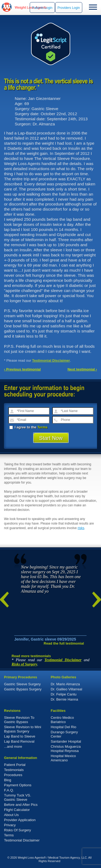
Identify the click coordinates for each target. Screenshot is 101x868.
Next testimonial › (82, 369)
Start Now (51, 438)
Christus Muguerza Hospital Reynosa (66, 749)
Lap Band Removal (19, 741)
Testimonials (14, 770)
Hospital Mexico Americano (63, 758)
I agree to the (28, 427)
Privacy (10, 825)
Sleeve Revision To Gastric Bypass (19, 720)
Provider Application (20, 820)
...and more (13, 747)
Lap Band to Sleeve (20, 736)
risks (81, 528)
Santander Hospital (66, 741)
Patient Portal (15, 765)
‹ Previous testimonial (22, 369)
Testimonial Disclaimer (51, 360)
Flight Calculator (17, 810)
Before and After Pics (21, 805)
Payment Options (18, 785)
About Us (11, 815)
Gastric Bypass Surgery (23, 689)
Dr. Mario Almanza (65, 684)
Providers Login (69, 8)
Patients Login (42, 8)
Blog (8, 780)
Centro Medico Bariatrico (62, 720)
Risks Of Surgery (18, 830)
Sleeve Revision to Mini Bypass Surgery (23, 729)
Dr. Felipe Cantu (63, 694)
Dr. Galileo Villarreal (66, 689)
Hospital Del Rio (63, 727)
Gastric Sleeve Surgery (22, 684)
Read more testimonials (31, 656)
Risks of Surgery (24, 664)
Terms (42, 427)
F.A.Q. (9, 790)
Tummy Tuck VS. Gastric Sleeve (18, 797)
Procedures (13, 775)
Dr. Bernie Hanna (64, 699)
